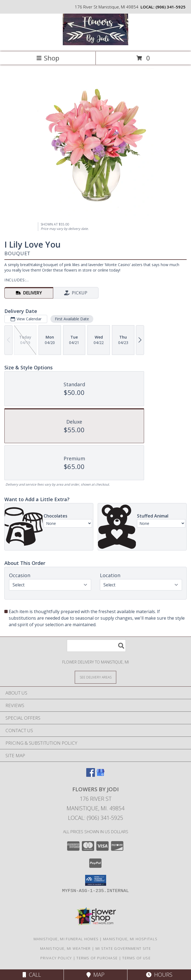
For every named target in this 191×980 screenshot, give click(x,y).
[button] (96, 880)
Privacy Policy (56, 958)
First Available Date (72, 319)
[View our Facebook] (91, 775)
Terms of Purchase (97, 958)
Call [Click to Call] (32, 975)
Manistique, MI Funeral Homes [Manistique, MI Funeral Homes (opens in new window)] (66, 939)
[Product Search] (96, 646)
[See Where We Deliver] (95, 677)
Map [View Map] (95, 975)
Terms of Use (136, 958)
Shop (48, 58)
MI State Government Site (123, 948)
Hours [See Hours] (159, 975)
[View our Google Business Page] (100, 775)
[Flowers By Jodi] (95, 44)
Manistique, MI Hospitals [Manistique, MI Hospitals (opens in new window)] (130, 939)
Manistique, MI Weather (65, 948)
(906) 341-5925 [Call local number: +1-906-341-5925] (171, 7)
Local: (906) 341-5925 (95, 818)
